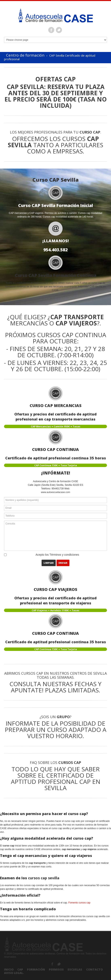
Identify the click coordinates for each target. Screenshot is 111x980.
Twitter (59, 30)
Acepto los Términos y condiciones (57, 555)
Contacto (94, 969)
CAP (20, 969)
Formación (36, 969)
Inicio (9, 969)
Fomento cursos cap (79, 903)
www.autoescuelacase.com (56, 492)
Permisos (56, 969)
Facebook (51, 30)
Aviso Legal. (14, 973)
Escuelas (75, 969)
